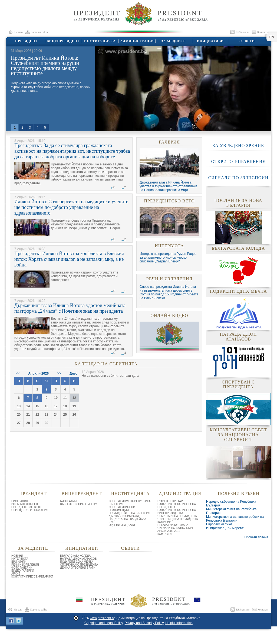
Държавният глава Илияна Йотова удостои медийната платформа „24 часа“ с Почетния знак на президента (70, 308)
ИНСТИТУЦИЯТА (100, 41)
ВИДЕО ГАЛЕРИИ (23, 571)
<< (18, 373)
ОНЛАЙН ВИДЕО (169, 316)
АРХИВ (16, 574)
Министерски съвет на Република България (231, 511)
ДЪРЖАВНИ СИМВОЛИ (124, 516)
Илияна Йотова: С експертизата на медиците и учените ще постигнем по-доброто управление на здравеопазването (71, 207)
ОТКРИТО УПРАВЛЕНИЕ (238, 161)
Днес (73, 373)
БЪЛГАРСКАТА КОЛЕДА (75, 556)
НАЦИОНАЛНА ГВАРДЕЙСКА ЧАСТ (127, 520)
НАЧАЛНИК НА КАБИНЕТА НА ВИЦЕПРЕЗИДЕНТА (177, 512)
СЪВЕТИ (247, 41)
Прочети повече (256, 537)
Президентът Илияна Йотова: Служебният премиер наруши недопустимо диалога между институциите (45, 66)
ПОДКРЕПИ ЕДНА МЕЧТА (77, 562)
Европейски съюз (219, 524)
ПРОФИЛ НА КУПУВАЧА (173, 525)
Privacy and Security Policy (144, 623)
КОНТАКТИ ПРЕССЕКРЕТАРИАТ (32, 577)
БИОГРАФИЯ (20, 501)
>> (59, 373)
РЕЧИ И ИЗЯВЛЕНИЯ (169, 279)
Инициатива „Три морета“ (225, 528)
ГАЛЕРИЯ (169, 142)
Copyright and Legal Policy (104, 623)
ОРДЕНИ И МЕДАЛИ (122, 525)
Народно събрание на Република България (231, 503)
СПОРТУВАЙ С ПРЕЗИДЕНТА (79, 565)
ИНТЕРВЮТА (169, 246)
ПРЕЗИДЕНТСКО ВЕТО (169, 201)
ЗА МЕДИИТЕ (173, 41)
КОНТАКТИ (164, 534)
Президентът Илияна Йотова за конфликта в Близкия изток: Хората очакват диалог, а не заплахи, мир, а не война (69, 259)
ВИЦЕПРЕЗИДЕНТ (63, 41)
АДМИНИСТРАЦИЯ (137, 41)
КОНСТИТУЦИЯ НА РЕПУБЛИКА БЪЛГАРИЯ (130, 503)
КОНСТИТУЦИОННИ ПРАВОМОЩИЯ (122, 509)
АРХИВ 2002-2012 (169, 531)
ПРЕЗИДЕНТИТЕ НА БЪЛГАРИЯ (129, 513)
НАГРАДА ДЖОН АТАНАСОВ (78, 559)
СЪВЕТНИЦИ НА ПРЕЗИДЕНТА (178, 519)
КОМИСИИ (164, 522)
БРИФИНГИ (19, 562)
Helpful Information (179, 623)
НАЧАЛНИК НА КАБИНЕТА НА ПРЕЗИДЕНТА (177, 506)
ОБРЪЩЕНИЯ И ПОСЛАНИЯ (30, 510)
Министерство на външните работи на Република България (235, 519)
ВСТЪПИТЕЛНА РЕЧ (25, 504)
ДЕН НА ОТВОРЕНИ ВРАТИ (78, 568)
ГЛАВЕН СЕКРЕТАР (170, 501)
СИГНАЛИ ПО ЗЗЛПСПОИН (238, 178)
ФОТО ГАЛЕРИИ (22, 568)
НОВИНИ (17, 556)
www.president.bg (103, 618)
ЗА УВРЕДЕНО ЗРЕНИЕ (238, 146)
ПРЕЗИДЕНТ (26, 41)
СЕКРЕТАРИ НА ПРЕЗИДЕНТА (177, 516)
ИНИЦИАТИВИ (210, 41)
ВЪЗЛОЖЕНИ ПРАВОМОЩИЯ (79, 504)
